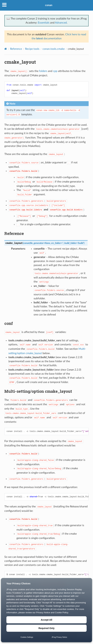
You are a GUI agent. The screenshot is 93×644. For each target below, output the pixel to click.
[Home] (6, 49)
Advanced (61, 23)
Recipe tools (32, 49)
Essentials (44, 23)
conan (49, 5)
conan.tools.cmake (54, 49)
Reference (16, 49)
